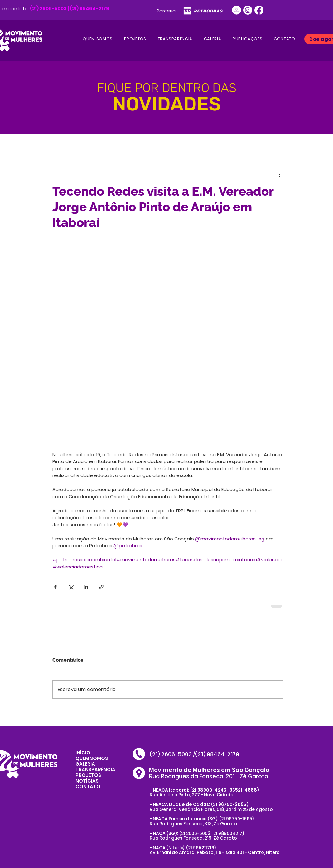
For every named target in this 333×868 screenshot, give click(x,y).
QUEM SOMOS (92, 758)
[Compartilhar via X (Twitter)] (71, 587)
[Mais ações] (279, 174)
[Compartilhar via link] (101, 587)
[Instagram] (248, 10)
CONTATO (88, 786)
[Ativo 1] (236, 10)
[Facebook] (259, 10)
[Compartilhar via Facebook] (55, 587)
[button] (248, 39)
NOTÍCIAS (87, 781)
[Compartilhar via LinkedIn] (86, 587)
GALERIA (85, 764)
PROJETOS (88, 775)
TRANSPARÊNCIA (95, 770)
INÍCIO (83, 753)
